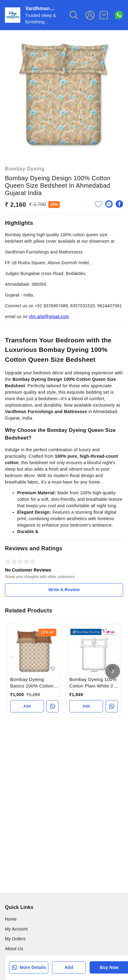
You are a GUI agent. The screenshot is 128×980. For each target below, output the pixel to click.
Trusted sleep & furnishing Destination (41, 22)
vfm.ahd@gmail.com (49, 317)
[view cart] (104, 15)
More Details (29, 967)
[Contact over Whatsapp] (119, 15)
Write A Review (64, 590)
